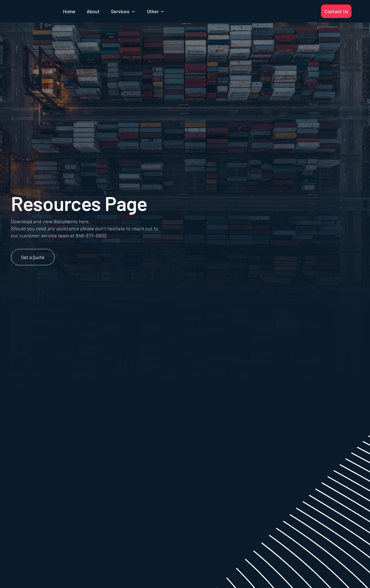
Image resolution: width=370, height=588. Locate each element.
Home (69, 11)
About (93, 11)
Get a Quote (33, 257)
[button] (123, 11)
